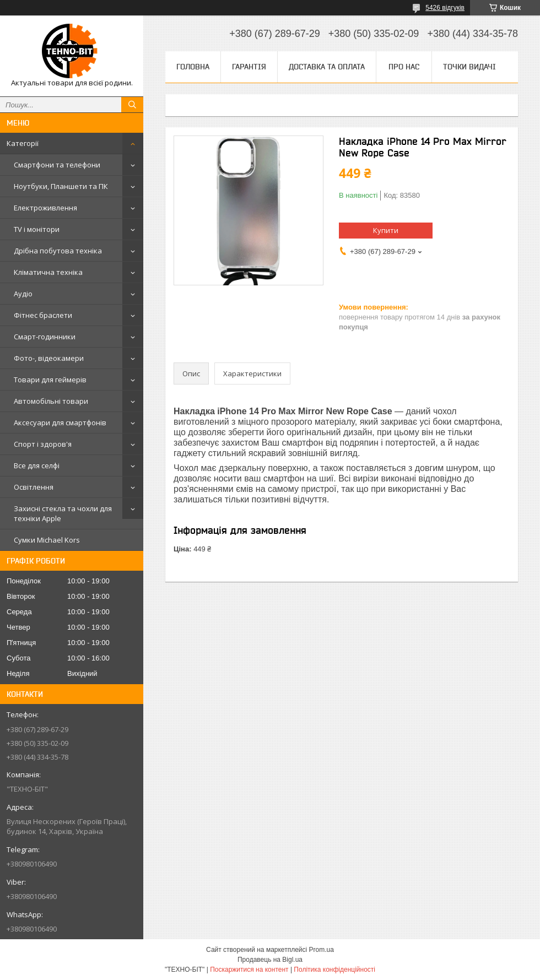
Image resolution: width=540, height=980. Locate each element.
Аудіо (23, 294)
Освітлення (34, 487)
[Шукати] (132, 105)
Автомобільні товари (51, 401)
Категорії (23, 143)
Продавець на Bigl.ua (270, 960)
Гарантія (249, 67)
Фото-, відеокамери (49, 358)
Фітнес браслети (43, 315)
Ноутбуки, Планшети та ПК (61, 186)
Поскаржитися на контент (249, 970)
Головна (193, 67)
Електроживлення (45, 208)
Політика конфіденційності (334, 970)
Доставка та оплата (327, 67)
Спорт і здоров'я (43, 444)
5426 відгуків (445, 8)
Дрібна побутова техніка (58, 251)
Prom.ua (322, 950)
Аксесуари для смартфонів (60, 423)
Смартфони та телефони (57, 165)
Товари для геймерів (50, 380)
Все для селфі (37, 465)
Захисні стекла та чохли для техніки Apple (63, 513)
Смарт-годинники (45, 337)
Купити (386, 230)
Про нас (404, 67)
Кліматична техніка (48, 272)
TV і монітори (37, 229)
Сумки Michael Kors (47, 540)
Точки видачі (469, 67)
